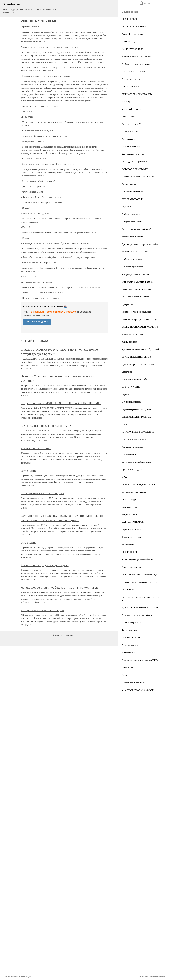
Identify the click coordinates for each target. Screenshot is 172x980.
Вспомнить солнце (130, 645)
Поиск (145, 3)
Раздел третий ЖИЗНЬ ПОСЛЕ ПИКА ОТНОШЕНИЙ (61, 403)
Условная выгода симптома (134, 72)
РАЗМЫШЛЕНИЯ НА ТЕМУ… (136, 252)
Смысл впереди (129, 499)
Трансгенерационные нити (134, 439)
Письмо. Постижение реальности (137, 312)
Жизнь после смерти (36, 448)
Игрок (124, 675)
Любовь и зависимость (132, 214)
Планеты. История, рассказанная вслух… (140, 319)
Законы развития (129, 342)
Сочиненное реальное (132, 623)
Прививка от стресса (131, 87)
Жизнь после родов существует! (45, 565)
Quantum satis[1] (129, 42)
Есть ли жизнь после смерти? (43, 493)
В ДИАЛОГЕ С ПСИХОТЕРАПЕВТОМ (140, 608)
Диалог (125, 424)
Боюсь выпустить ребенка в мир (136, 462)
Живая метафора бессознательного (138, 57)
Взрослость (127, 372)
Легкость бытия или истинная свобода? (140, 574)
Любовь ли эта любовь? (132, 259)
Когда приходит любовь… (134, 237)
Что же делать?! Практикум (134, 162)
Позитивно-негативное (132, 638)
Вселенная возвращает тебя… (135, 379)
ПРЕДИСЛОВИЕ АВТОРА (134, 27)
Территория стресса (131, 79)
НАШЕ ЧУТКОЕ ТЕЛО (132, 49)
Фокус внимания (129, 630)
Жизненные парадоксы (132, 537)
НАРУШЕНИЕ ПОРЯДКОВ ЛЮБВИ (139, 484)
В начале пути (128, 653)
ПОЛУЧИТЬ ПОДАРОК (37, 322)
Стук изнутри (128, 589)
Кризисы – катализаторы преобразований (140, 349)
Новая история (128, 668)
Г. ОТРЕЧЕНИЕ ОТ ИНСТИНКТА (46, 426)
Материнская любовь (131, 402)
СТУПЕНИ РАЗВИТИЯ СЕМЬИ (136, 357)
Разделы (69, 635)
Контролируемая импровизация (136, 274)
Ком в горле (127, 102)
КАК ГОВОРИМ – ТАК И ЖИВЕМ (138, 690)
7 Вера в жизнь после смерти (42, 610)
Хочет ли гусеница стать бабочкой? (138, 559)
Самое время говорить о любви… (137, 297)
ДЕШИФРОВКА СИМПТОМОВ (137, 94)
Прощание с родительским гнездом (138, 364)
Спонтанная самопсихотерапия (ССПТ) (140, 660)
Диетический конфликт (132, 192)
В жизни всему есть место (134, 683)
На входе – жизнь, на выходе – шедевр (139, 582)
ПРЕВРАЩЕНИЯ (130, 552)
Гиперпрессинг (129, 139)
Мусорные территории (132, 147)
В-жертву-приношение (132, 222)
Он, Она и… (127, 207)
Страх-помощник (130, 184)
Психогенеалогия (130, 454)
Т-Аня (124, 477)
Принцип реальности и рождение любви (140, 244)
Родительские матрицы (132, 447)
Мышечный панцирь (131, 109)
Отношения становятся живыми (136, 289)
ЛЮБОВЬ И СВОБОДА (133, 199)
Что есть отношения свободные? (136, 229)
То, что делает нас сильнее (134, 492)
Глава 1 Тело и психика (132, 34)
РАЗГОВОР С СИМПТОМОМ (135, 169)
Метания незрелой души (133, 267)
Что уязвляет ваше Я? (131, 124)
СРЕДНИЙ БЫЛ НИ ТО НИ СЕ (136, 417)
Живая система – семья (132, 334)
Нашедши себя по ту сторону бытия (138, 177)
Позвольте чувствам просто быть (137, 615)
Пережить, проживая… (132, 529)
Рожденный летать (130, 514)
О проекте (57, 635)
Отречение (29, 471)
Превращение (128, 304)
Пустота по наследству (132, 469)
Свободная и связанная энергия (136, 64)
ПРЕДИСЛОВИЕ (129, 19)
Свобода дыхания (130, 132)
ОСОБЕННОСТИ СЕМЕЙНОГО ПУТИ (140, 327)
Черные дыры (128, 544)
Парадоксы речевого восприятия (136, 409)
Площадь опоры (129, 117)
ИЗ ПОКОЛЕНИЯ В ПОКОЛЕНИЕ (138, 432)
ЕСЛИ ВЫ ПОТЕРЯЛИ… (133, 522)
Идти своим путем (130, 507)
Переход (125, 394)
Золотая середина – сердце (134, 154)
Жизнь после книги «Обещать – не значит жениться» (60, 587)
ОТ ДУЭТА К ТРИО (131, 387)
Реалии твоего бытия (131, 567)
